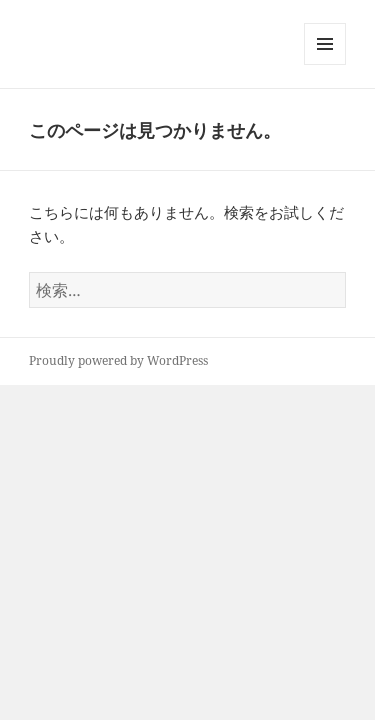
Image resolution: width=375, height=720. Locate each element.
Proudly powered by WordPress (118, 360)
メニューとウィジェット (325, 64)
